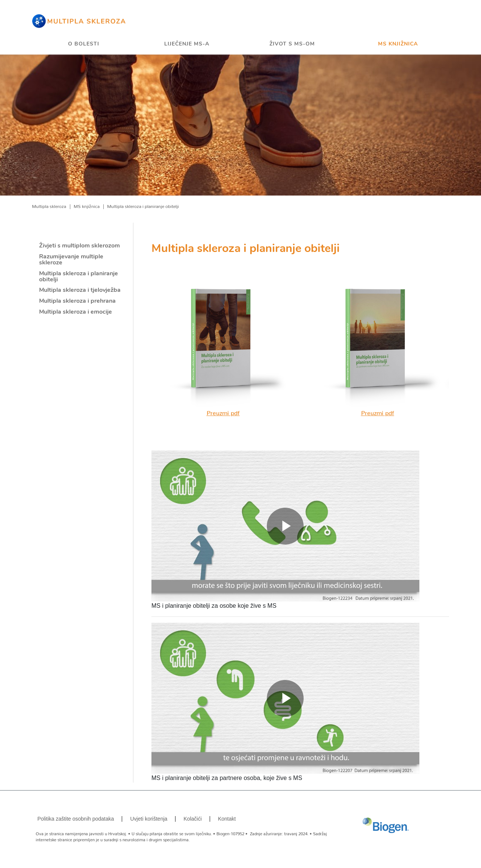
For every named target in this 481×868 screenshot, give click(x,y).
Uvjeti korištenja (149, 819)
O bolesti (84, 44)
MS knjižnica (398, 44)
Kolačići (193, 819)
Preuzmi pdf (223, 411)
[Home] (79, 21)
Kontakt (227, 819)
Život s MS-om (292, 44)
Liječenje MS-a (187, 44)
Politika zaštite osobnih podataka (76, 819)
